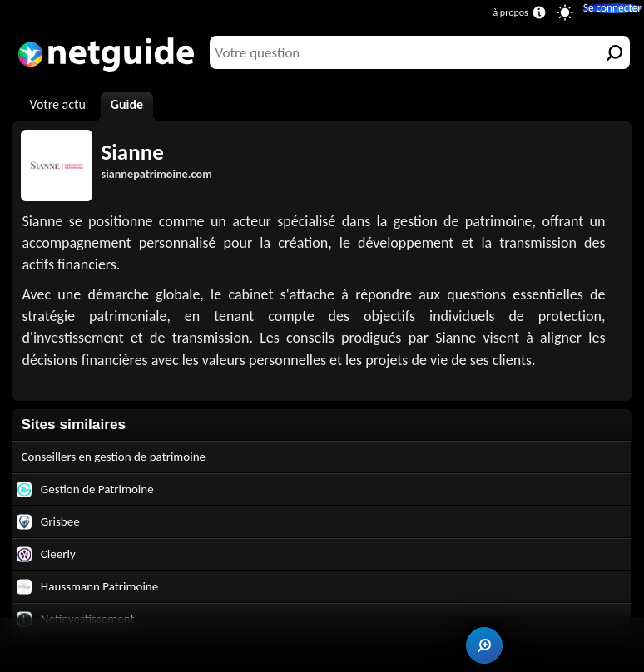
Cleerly (49, 563)
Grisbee (51, 528)
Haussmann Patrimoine (96, 598)
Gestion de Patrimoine (94, 493)
